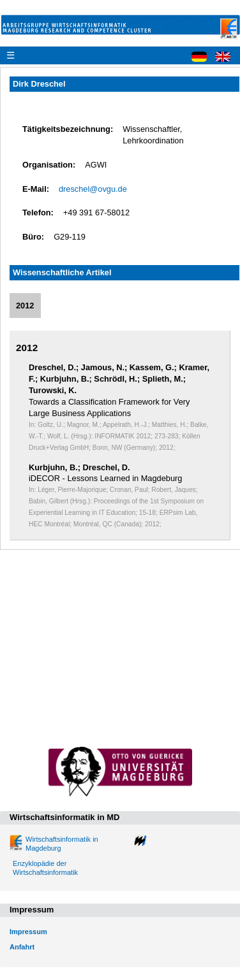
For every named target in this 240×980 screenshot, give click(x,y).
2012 (25, 306)
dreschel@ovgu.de (93, 189)
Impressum (28, 932)
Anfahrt (22, 947)
